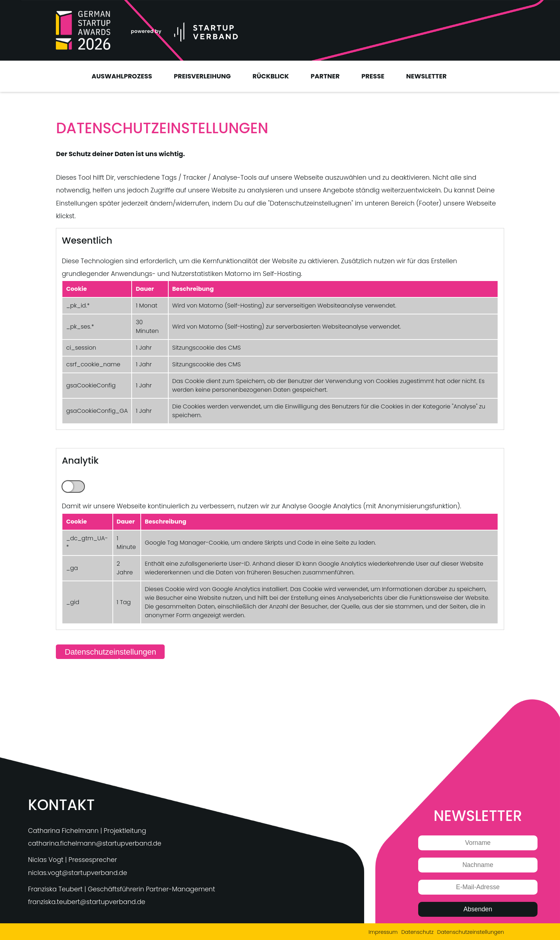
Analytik (73, 487)
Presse (373, 76)
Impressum (383, 932)
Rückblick (271, 76)
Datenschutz (417, 932)
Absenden (478, 909)
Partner (325, 76)
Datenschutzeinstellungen (470, 932)
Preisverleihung (202, 76)
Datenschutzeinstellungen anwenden (110, 653)
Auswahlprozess (122, 76)
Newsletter (427, 76)
